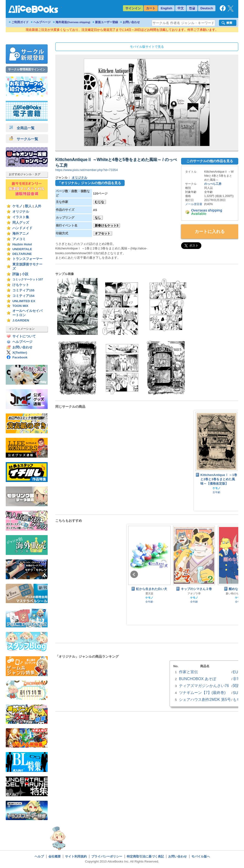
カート (151, 8)
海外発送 (73, 22)
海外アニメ (21, 234)
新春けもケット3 (107, 225)
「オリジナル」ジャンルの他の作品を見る (89, 183)
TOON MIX (20, 306)
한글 (192, 8)
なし (98, 218)
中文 (181, 8)
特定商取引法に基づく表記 (145, 856)
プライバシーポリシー (107, 856)
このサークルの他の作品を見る (210, 161)
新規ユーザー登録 (107, 22)
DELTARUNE (22, 254)
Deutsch (207, 8)
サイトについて (24, 336)
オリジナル (21, 212)
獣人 (28, 206)
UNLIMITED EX (24, 301)
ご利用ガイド (20, 22)
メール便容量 (194, 204)
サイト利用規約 (76, 856)
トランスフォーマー (27, 259)
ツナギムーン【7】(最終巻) (202, 692)
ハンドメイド (22, 228)
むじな (99, 202)
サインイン (133, 8)
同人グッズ (21, 223)
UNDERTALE (22, 249)
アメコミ (19, 239)
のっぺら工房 (213, 184)
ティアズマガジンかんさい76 (204, 686)
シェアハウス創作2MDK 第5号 (205, 699)
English (166, 8)
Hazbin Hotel (22, 244)
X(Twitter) (20, 353)
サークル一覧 (24, 139)
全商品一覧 (22, 128)
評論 (16, 274)
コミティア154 (23, 296)
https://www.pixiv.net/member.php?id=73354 (86, 170)
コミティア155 (23, 290)
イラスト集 (21, 217)
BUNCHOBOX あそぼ (198, 679)
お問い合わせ (131, 22)
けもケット (21, 285)
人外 (38, 206)
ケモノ (17, 206)
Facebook (20, 357)
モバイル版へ (201, 856)
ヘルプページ (42, 22)
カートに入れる (210, 232)
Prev (134, 574)
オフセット (103, 233)
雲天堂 (149, 594)
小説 (25, 274)
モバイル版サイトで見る (147, 47)
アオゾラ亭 (194, 594)
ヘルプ (39, 856)
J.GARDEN (21, 320)
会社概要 (55, 856)
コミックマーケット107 (28, 279)
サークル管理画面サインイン (27, 69)
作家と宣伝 (188, 672)
